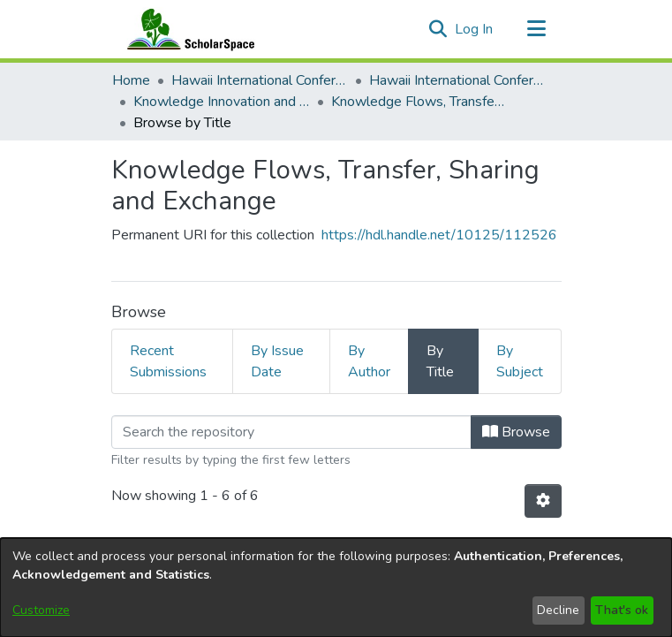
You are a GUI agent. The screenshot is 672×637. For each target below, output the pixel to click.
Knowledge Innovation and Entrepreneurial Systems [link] (222, 102)
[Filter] (291, 432)
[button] (438, 29)
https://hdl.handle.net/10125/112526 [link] (439, 235)
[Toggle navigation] (537, 29)
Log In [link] (475, 29)
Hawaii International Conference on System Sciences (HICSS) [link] (260, 80)
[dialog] (336, 588)
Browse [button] (516, 432)
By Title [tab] (440, 361)
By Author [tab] (369, 361)
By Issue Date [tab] (277, 361)
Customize (41, 610)
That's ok (622, 610)
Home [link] (131, 80)
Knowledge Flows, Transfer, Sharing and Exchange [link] (419, 102)
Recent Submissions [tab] (168, 361)
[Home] (187, 29)
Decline (558, 610)
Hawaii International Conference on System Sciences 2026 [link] (457, 80)
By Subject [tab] (520, 361)
